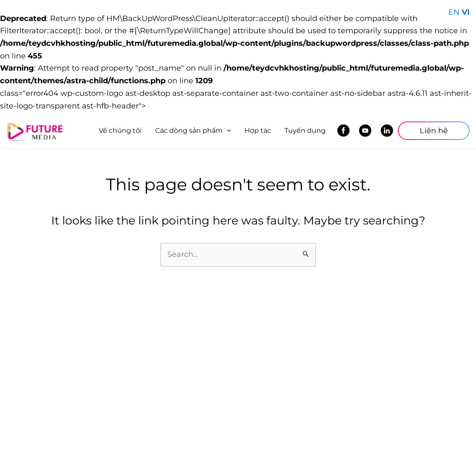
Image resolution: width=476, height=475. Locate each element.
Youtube (367, 131)
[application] (227, 131)
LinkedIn (389, 131)
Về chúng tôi (120, 131)
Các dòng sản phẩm (193, 131)
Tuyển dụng (305, 131)
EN (454, 12)
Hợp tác (258, 131)
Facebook (346, 131)
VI (466, 12)
